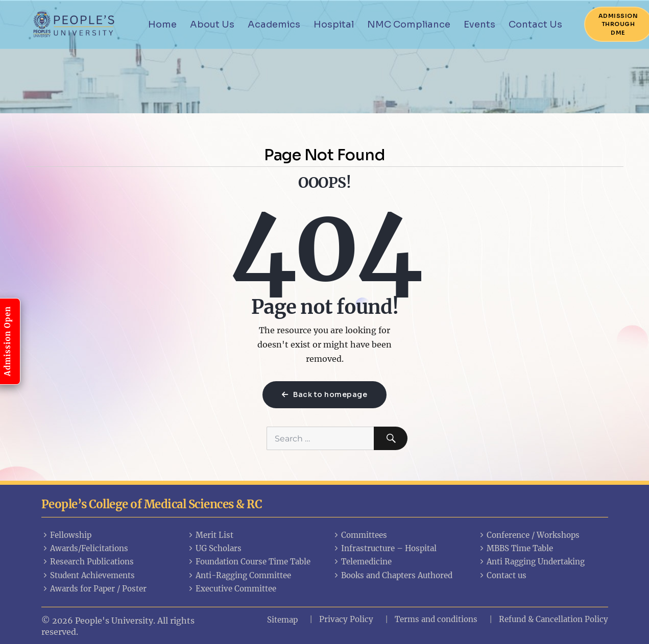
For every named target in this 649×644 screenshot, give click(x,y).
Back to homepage (324, 394)
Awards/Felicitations (85, 548)
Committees (360, 535)
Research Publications (88, 562)
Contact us (502, 575)
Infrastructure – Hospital (385, 548)
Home (162, 24)
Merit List (210, 535)
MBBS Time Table (516, 548)
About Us (212, 24)
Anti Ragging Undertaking (532, 562)
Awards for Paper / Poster (94, 589)
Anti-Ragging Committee (239, 575)
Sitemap (282, 620)
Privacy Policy (346, 619)
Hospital (334, 24)
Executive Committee (232, 589)
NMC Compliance (409, 24)
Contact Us (535, 24)
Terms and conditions (436, 619)
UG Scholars (214, 548)
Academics (274, 24)
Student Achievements (88, 575)
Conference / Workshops (529, 535)
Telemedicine (362, 562)
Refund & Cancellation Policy (554, 619)
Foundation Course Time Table (249, 562)
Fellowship (67, 535)
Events (479, 24)
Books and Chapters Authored (393, 575)
